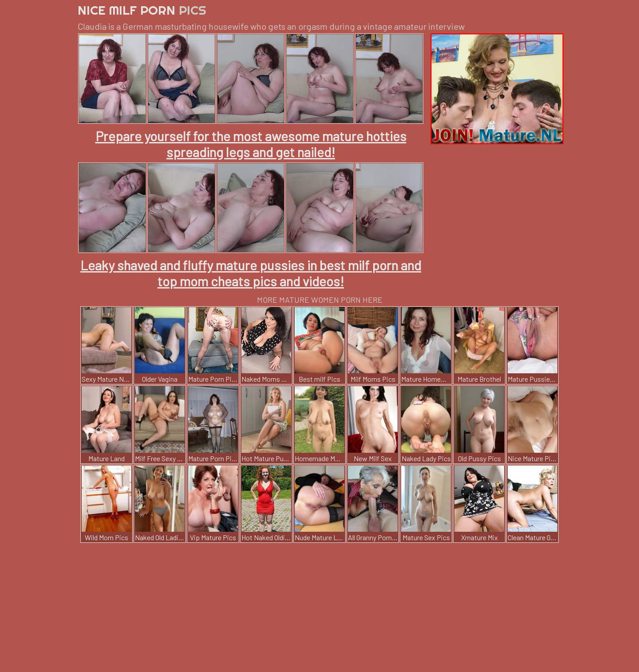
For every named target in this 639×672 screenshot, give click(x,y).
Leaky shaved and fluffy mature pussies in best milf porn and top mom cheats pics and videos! (251, 273)
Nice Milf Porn (142, 10)
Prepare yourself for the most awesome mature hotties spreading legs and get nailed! (251, 144)
